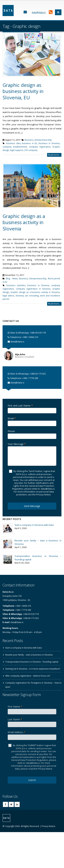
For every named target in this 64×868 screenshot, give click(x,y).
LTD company (31, 150)
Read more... (54, 155)
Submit (32, 780)
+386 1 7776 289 (30, 378)
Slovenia (20, 296)
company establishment (15, 147)
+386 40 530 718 (38, 333)
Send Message (32, 506)
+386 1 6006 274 (30, 337)
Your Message (17, 444)
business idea (13, 143)
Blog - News (12, 278)
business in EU (29, 143)
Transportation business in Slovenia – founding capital (32, 662)
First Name (15, 707)
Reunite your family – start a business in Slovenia (29, 655)
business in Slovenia (49, 143)
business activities (16, 285)
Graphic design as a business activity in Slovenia (24, 222)
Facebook (5, 804)
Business (29, 140)
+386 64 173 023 (38, 374)
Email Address (16, 732)
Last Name (15, 719)
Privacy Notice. (45, 769)
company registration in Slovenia (33, 289)
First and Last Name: (20, 406)
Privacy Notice (48, 826)
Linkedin (17, 804)
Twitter (11, 804)
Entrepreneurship (43, 140)
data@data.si (17, 342)
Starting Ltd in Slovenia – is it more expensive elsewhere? (33, 669)
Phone (11, 431)
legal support (17, 150)
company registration (40, 147)
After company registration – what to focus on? (28, 676)
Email (12, 418)
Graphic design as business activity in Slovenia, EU (23, 91)
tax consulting (32, 296)
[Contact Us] (25, 12)
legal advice (8, 296)
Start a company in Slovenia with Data (34, 525)
